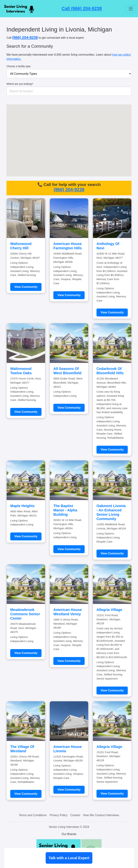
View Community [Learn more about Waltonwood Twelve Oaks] (26, 412)
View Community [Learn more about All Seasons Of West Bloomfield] (69, 408)
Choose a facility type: (19, 66)
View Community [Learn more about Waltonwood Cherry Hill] (26, 287)
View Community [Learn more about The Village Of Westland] (26, 794)
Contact (75, 815)
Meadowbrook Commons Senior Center (25, 614)
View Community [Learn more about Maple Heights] (26, 536)
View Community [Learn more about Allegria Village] (112, 690)
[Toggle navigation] (131, 9)
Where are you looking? (20, 84)
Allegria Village (109, 610)
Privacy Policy (59, 815)
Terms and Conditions (33, 815)
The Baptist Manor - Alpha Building (65, 510)
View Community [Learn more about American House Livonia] (69, 790)
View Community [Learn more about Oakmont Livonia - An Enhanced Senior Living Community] (112, 553)
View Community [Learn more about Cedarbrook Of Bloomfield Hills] (112, 450)
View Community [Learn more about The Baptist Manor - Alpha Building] (69, 549)
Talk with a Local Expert (69, 858)
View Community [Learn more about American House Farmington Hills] (69, 295)
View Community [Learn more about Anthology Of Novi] (112, 312)
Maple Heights (22, 506)
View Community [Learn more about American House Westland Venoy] (69, 661)
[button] (52, 158)
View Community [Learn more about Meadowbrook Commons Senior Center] (26, 653)
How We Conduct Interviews (101, 815)
